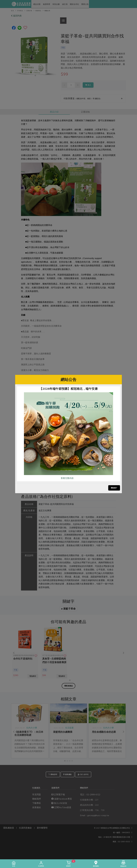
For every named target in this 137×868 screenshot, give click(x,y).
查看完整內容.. (68, 478)
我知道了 (114, 488)
